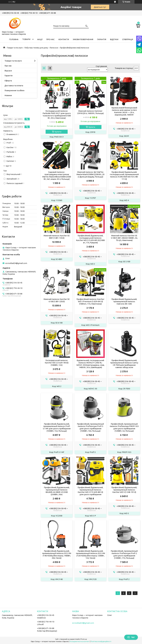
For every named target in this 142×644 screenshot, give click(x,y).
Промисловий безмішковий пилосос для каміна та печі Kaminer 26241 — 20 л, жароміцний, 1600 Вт (124, 111)
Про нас (50, 39)
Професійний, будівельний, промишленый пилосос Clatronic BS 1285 (124, 301)
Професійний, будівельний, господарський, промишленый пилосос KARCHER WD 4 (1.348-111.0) (124, 176)
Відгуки (114, 39)
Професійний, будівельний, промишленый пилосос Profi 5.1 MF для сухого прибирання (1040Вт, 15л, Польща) (57, 427)
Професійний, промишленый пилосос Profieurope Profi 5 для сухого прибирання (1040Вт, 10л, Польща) (90, 427)
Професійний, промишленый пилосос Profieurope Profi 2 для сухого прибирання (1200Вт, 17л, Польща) (124, 554)
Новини (8, 95)
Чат (131, 637)
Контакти (64, 39)
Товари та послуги (15, 48)
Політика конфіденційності (101, 641)
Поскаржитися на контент (80, 641)
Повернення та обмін (14, 90)
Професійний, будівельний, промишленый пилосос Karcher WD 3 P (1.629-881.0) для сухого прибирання (90, 491)
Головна (14, 39)
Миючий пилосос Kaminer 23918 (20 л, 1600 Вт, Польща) (90, 112)
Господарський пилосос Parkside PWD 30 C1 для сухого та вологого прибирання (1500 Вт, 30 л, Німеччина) (57, 114)
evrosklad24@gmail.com (16, 263)
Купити (58, 132)
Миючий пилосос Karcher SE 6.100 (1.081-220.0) (57, 300)
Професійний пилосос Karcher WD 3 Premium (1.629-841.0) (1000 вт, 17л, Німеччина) (90, 301)
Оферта (8, 81)
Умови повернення (83, 39)
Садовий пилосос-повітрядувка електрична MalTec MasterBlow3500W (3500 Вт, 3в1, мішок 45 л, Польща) (57, 176)
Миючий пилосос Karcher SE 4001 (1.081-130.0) (57, 237)
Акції (40, 39)
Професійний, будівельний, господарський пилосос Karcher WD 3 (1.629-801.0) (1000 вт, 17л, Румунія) (90, 239)
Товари (26, 39)
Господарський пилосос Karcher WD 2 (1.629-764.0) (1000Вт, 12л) (57, 363)
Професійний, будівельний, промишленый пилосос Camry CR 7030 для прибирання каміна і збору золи (124, 364)
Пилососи (54, 48)
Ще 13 (9, 166)
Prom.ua (84, 639)
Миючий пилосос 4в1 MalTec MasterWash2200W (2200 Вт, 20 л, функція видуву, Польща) (90, 174)
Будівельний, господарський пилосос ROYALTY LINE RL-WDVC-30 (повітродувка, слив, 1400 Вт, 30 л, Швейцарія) (90, 364)
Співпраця (128, 39)
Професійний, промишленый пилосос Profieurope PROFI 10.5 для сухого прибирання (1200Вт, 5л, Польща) (124, 427)
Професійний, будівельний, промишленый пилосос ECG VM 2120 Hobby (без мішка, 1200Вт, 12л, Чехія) (90, 554)
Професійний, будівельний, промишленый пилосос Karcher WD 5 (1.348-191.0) (124, 490)
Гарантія (102, 39)
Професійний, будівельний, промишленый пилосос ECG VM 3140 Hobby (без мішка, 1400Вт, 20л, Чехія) (57, 554)
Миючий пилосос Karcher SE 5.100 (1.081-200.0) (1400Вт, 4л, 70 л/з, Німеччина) (124, 238)
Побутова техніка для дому (36, 48)
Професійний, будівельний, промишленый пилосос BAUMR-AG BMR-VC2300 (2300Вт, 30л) (57, 491)
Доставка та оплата (14, 86)
